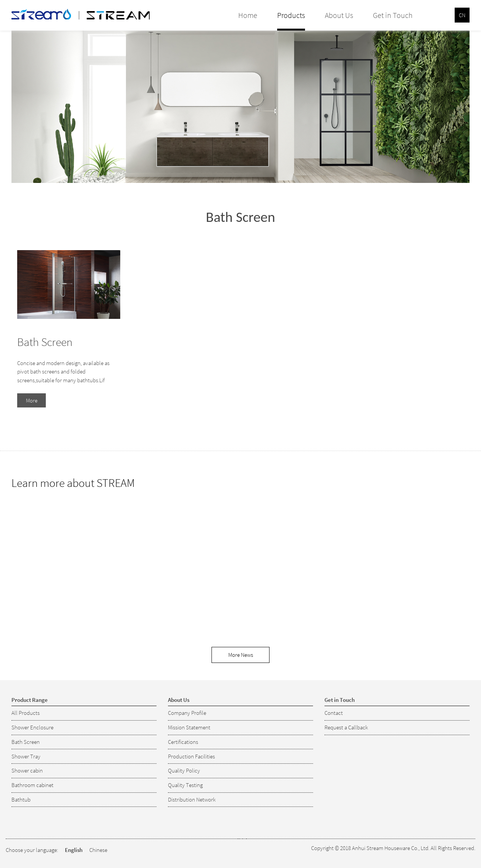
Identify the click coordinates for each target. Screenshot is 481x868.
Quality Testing (185, 785)
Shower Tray (26, 756)
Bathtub (21, 799)
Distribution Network (192, 799)
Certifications (183, 742)
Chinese (98, 850)
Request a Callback (346, 727)
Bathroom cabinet (32, 785)
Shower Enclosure (32, 727)
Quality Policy (184, 770)
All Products (26, 713)
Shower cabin (27, 770)
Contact (334, 713)
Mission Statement (189, 727)
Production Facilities (191, 756)
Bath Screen (45, 342)
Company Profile (187, 713)
